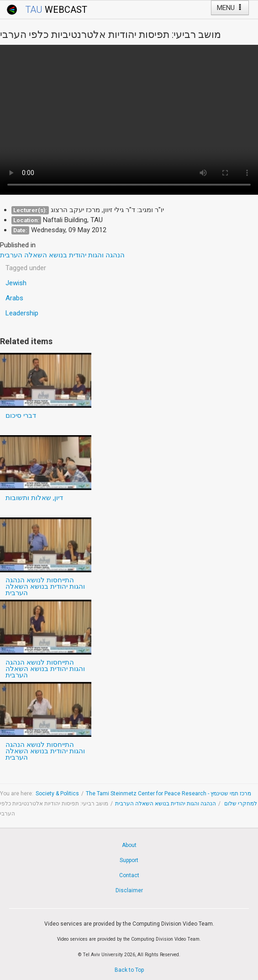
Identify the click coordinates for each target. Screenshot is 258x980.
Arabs (14, 298)
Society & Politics (57, 794)
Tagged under (26, 268)
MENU (230, 8)
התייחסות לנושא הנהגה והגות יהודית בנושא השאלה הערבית (45, 586)
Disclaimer (129, 890)
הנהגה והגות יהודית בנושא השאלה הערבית (166, 804)
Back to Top (129, 970)
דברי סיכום (21, 415)
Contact (129, 875)
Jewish (16, 283)
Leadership (22, 313)
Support (129, 860)
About (129, 845)
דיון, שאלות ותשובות (34, 498)
